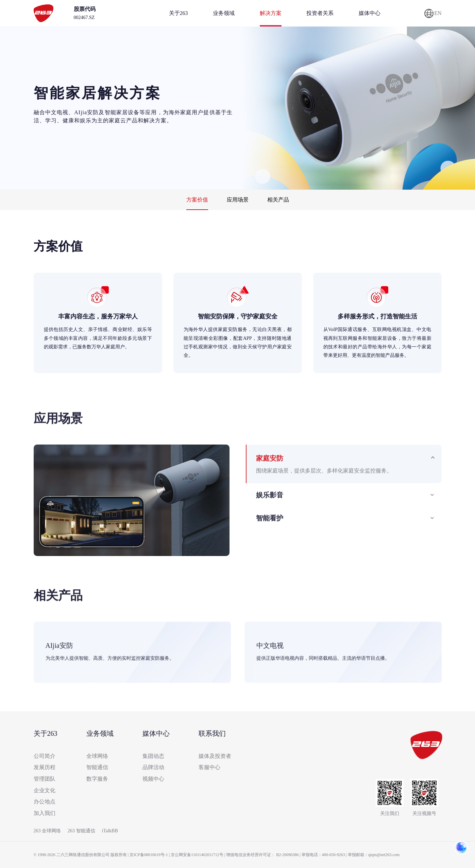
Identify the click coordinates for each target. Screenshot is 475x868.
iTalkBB (110, 831)
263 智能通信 (81, 831)
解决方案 (271, 13)
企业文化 (45, 790)
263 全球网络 (47, 831)
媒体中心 (370, 13)
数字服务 (97, 779)
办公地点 (45, 802)
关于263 (179, 13)
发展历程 (45, 767)
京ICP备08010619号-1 (149, 855)
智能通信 (97, 767)
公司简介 (45, 756)
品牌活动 (153, 767)
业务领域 (224, 13)
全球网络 (97, 756)
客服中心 (209, 767)
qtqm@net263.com (384, 855)
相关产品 (278, 200)
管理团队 (45, 779)
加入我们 (45, 813)
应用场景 (238, 200)
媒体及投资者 (215, 756)
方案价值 (197, 200)
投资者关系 (320, 13)
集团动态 (153, 756)
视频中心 (153, 779)
